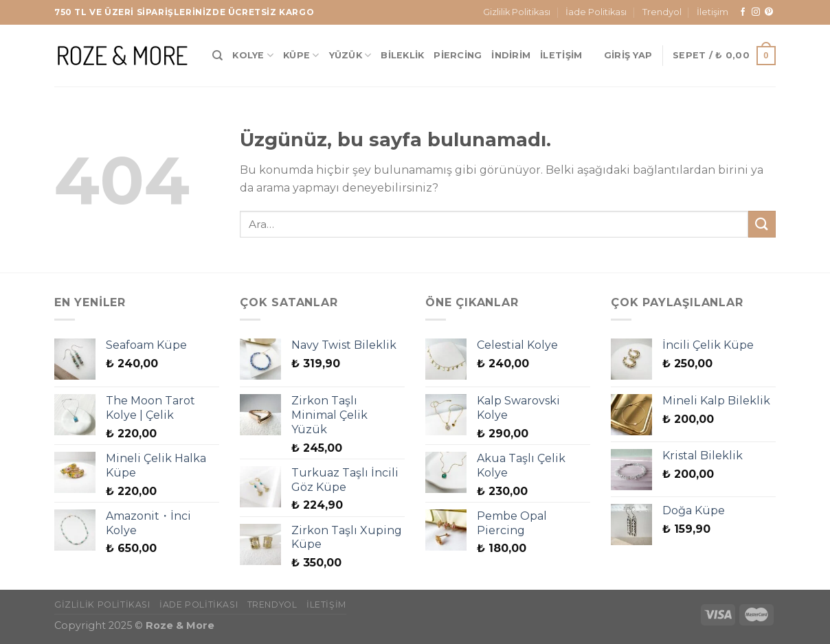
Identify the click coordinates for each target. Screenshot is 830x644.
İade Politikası (596, 12)
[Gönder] (762, 224)
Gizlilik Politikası (517, 12)
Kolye (253, 55)
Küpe (301, 55)
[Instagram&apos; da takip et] (756, 12)
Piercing (458, 55)
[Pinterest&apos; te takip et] (769, 12)
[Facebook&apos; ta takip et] (743, 12)
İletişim (713, 12)
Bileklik (402, 55)
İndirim (511, 55)
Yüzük (350, 55)
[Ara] (217, 56)
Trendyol (662, 12)
